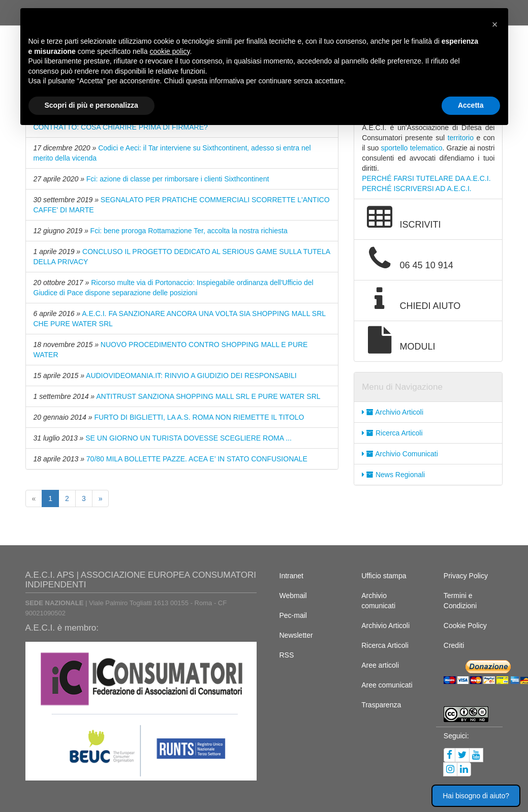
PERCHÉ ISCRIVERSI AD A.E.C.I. (417, 189)
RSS (287, 655)
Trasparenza (381, 705)
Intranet (291, 576)
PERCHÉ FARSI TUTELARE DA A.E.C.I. (426, 178)
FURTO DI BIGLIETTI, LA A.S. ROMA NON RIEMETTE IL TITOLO (199, 417)
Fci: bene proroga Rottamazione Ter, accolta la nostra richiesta (189, 231)
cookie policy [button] (169, 51)
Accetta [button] (471, 105)
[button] (495, 24)
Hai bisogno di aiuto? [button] (476, 796)
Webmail (293, 596)
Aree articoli (380, 665)
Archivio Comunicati (400, 454)
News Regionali (393, 475)
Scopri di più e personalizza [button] (91, 105)
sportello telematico (411, 148)
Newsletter (296, 635)
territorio (461, 138)
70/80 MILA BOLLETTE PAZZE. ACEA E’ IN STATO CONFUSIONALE (197, 459)
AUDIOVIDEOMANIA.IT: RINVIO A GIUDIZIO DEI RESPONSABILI (191, 376)
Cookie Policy (465, 626)
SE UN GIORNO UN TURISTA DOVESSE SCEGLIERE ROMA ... (189, 438)
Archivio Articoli (393, 412)
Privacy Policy (466, 576)
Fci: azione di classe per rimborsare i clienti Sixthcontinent (178, 179)
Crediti (454, 645)
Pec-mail (293, 615)
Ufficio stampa (384, 576)
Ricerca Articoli (392, 433)
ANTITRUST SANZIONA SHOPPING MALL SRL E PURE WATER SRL (208, 396)
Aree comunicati (387, 685)
